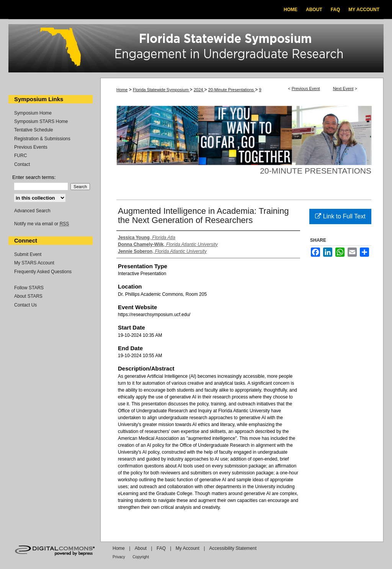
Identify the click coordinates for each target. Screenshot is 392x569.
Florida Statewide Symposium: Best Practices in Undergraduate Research (196, 49)
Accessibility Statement (233, 548)
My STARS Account (34, 263)
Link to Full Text (340, 216)
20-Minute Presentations (232, 90)
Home (122, 90)
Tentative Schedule (33, 130)
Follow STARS (29, 288)
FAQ (161, 548)
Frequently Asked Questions (43, 272)
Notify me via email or (42, 224)
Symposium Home (33, 113)
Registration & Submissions (42, 139)
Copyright (141, 557)
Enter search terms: (34, 177)
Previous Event (306, 89)
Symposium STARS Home (41, 121)
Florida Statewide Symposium (161, 90)
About (141, 548)
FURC (20, 156)
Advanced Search (32, 211)
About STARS (28, 296)
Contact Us (25, 305)
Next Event (343, 89)
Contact (22, 164)
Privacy (119, 557)
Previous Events (31, 147)
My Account (188, 548)
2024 (199, 90)
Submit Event (28, 254)
